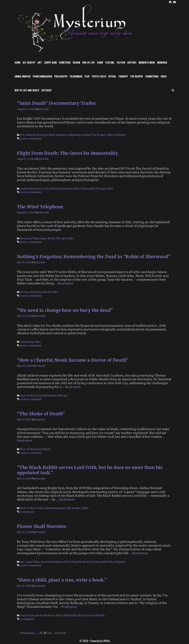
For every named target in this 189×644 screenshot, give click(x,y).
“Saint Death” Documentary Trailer (57, 103)
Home (18, 62)
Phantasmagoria (42, 76)
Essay (100, 62)
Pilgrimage (76, 76)
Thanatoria (152, 76)
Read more (66, 283)
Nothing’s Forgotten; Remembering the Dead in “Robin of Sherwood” (94, 257)
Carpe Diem (50, 62)
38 (41, 633)
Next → (64, 633)
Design (76, 62)
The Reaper (136, 76)
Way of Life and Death (27, 90)
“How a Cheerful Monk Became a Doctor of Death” (73, 360)
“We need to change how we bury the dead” (65, 310)
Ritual (112, 76)
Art (40, 62)
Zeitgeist (47, 90)
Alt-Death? (29, 62)
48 (57, 633)
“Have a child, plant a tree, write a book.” (62, 580)
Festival (110, 62)
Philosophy (61, 76)
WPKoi (106, 641)
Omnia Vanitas (23, 76)
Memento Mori (147, 62)
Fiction (121, 62)
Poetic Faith (99, 76)
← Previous (25, 633)
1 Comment (27, 512)
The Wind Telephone (40, 207)
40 (49, 633)
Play (87, 76)
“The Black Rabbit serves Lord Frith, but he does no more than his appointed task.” (90, 470)
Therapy (123, 76)
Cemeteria (65, 62)
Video (164, 76)
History (132, 62)
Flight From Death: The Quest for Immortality (67, 153)
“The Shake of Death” (41, 414)
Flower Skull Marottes (42, 526)
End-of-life (89, 62)
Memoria (162, 62)
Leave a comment (31, 139)
